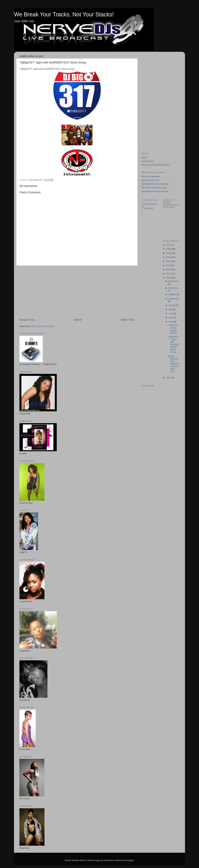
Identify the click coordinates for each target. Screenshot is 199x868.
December (174, 281)
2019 (169, 253)
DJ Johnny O (151, 204)
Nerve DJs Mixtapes (151, 176)
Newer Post (27, 320)
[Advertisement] (77, 292)
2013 (169, 278)
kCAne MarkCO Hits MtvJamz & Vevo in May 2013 (174, 364)
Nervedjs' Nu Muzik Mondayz (155, 184)
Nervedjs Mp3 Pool (150, 180)
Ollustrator (109, 860)
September (174, 299)
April (171, 322)
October (173, 294)
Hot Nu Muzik (148, 161)
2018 (169, 257)
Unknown (149, 208)
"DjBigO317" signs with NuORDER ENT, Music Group (47, 69)
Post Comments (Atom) (43, 326)
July (171, 309)
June (171, 313)
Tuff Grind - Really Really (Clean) (173, 329)
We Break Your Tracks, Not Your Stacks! (64, 14)
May (171, 318)
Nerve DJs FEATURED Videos (156, 165)
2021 (169, 245)
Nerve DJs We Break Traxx (154, 188)
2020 (169, 249)
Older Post (128, 320)
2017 (169, 261)
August (172, 305)
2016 (169, 265)
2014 (169, 274)
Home (78, 320)
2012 (169, 378)
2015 (169, 270)
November (174, 288)
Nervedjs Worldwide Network (155, 191)
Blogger (130, 860)
